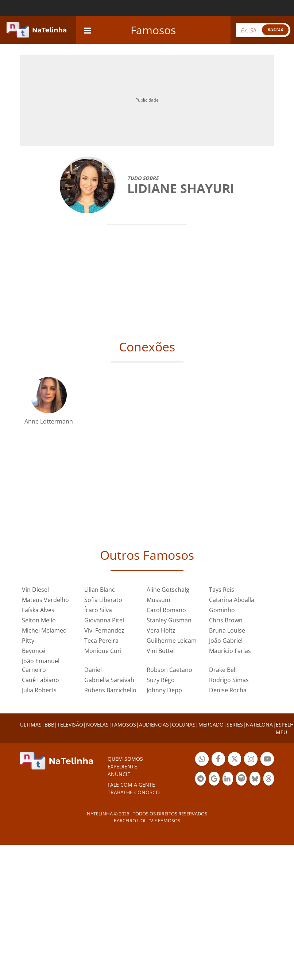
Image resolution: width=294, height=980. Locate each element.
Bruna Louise (227, 630)
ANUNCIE (119, 774)
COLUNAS (184, 725)
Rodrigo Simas (229, 680)
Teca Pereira (101, 641)
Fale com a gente (131, 785)
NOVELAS (97, 725)
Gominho (222, 610)
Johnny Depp (164, 690)
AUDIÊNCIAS (154, 725)
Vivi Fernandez (104, 630)
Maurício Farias (230, 651)
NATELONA (259, 725)
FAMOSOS (124, 725)
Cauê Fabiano (40, 680)
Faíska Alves (38, 610)
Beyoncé (34, 651)
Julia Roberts (39, 690)
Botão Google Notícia (214, 780)
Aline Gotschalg (168, 590)
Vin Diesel (35, 590)
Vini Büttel (161, 651)
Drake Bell (223, 670)
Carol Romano (166, 610)
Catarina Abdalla (232, 600)
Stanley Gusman (169, 620)
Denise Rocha (228, 690)
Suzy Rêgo (161, 680)
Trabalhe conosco (134, 792)
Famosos (153, 30)
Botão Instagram (251, 760)
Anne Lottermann (49, 421)
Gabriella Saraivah (109, 680)
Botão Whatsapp (202, 760)
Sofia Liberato (103, 600)
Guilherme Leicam (172, 641)
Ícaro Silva (98, 610)
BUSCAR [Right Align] (275, 30)
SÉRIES (235, 725)
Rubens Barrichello (110, 690)
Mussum (158, 600)
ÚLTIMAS (31, 725)
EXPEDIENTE (122, 766)
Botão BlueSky (255, 780)
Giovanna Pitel (104, 620)
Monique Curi (103, 651)
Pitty (28, 641)
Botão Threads (269, 780)
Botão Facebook (218, 760)
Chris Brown (226, 620)
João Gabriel (226, 641)
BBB (49, 725)
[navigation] (88, 30)
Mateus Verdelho (45, 600)
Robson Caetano (169, 670)
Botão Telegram (200, 780)
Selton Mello (39, 620)
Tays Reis (222, 590)
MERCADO (211, 725)
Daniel (93, 670)
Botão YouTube (267, 760)
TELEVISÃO (70, 725)
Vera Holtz (161, 630)
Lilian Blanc (100, 590)
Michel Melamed (44, 630)
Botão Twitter (235, 760)
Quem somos (125, 759)
